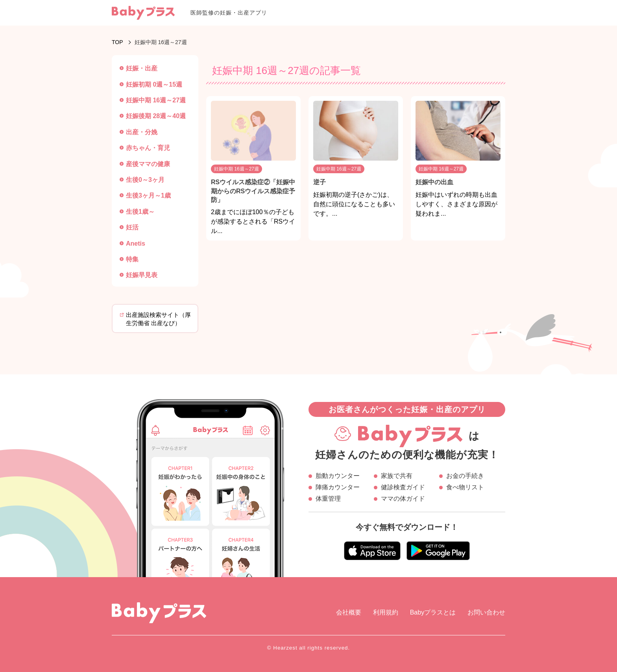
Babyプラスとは (433, 612)
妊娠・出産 (142, 68)
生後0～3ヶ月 (145, 180)
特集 (132, 259)
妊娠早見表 (142, 275)
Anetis (136, 243)
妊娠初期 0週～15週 (154, 84)
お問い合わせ (486, 612)
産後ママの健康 (148, 164)
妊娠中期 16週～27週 (156, 100)
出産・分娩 (142, 132)
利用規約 (386, 612)
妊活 (132, 227)
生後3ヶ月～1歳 (148, 195)
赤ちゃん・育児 (148, 148)
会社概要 (349, 612)
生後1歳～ (140, 212)
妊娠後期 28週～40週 (156, 116)
